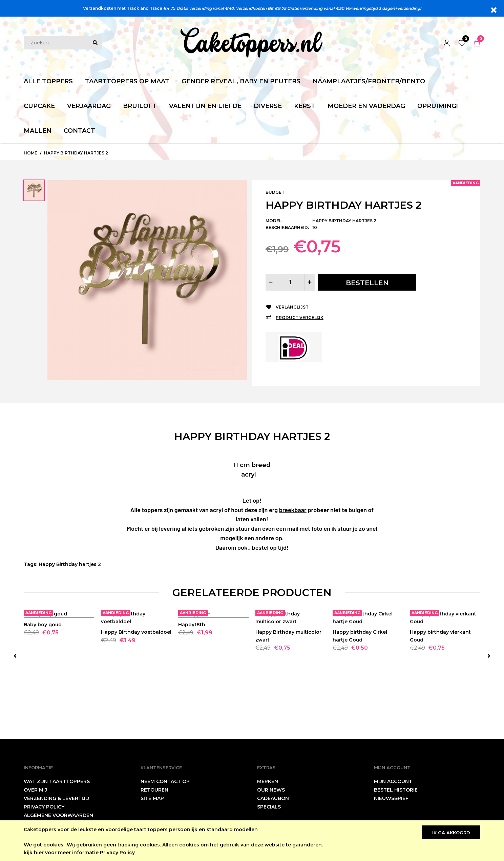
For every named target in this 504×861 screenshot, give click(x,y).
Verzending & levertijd (56, 798)
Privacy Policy (117, 853)
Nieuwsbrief (391, 798)
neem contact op (165, 781)
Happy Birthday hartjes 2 (76, 153)
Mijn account (393, 781)
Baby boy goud (43, 687)
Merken (268, 781)
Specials (269, 807)
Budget (275, 192)
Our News (271, 790)
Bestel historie (396, 790)
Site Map (152, 798)
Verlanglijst (292, 307)
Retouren (154, 790)
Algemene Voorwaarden (58, 815)
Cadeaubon (273, 798)
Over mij (35, 790)
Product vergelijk (300, 318)
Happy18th (192, 687)
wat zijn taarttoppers (57, 781)
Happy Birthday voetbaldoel (136, 687)
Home (30, 153)
